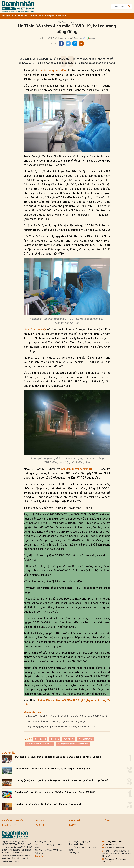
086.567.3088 (109, 845)
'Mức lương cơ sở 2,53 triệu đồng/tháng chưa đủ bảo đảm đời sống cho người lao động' (58, 757)
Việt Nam (24, 16)
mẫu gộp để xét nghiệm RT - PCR (80, 469)
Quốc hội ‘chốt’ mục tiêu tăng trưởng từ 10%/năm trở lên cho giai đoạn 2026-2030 (55, 792)
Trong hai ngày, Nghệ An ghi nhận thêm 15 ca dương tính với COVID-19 (60, 727)
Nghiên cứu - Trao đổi (13, 16)
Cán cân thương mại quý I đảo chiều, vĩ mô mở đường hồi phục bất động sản (52, 769)
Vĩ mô (73, 22)
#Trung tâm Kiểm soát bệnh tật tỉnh (73, 744)
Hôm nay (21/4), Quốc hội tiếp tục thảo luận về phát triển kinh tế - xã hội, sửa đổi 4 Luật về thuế (61, 780)
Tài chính (58, 16)
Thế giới (41, 16)
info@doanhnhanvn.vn (113, 848)
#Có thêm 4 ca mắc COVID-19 (39, 744)
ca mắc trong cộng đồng (52, 71)
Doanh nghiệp (49, 16)
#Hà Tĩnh (55, 739)
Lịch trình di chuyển (35, 330)
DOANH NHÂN (33, 16)
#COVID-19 (68, 739)
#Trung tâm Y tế (85, 739)
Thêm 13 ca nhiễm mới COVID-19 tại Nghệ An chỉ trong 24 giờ (56, 721)
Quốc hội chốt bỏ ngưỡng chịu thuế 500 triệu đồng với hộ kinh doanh (48, 804)
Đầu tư (64, 16)
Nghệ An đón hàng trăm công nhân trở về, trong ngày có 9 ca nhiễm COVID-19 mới (66, 716)
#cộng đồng (40, 739)
